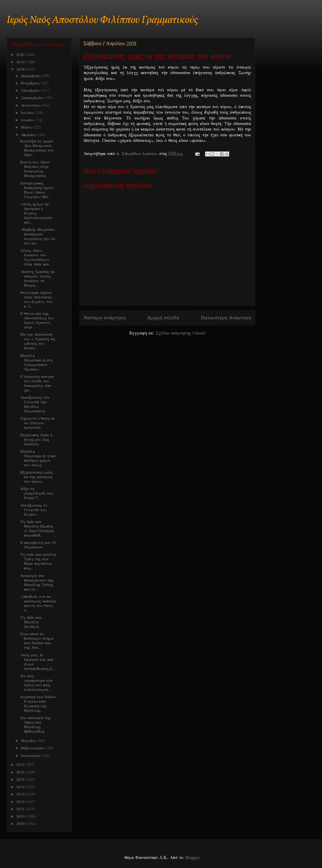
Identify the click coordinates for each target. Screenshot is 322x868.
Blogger (192, 858)
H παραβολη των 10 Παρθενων (38, 545)
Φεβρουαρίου (34, 748)
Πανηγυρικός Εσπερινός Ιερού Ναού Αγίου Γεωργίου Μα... (37, 190)
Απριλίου (29, 135)
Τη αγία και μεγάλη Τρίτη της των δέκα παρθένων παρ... (38, 561)
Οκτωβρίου (31, 90)
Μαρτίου (29, 741)
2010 (21, 816)
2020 (21, 55)
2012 (21, 802)
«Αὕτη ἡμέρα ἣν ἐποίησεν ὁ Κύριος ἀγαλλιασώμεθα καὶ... (36, 213)
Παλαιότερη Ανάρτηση (226, 318)
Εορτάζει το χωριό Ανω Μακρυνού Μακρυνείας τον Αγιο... (37, 148)
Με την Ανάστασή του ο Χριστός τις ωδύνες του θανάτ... (38, 341)
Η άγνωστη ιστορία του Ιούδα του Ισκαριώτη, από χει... (37, 383)
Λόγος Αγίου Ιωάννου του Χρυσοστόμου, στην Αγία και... (35, 257)
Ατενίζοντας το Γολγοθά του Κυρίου (34, 510)
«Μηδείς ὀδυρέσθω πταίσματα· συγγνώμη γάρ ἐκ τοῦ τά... (38, 236)
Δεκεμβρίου (32, 76)
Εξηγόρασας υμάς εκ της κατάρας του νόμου (36, 477)
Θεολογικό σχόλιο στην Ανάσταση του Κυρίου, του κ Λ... (36, 299)
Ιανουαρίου (32, 756)
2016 (21, 772)
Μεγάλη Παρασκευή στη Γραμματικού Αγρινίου (36, 362)
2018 (21, 69)
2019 (21, 62)
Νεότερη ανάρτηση (105, 318)
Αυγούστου (31, 105)
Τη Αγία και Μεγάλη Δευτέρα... (31, 622)
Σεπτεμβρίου (33, 98)
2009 (21, 824)
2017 (21, 765)
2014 (21, 787)
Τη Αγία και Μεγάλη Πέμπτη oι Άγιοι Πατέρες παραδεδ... (37, 529)
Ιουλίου (28, 113)
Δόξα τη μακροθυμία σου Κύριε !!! (37, 493)
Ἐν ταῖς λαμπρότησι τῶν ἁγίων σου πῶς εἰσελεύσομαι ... (36, 683)
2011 (21, 809)
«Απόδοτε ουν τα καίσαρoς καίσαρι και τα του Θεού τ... (38, 603)
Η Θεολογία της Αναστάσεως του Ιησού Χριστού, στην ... (37, 320)
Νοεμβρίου (31, 83)
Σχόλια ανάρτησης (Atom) (181, 333)
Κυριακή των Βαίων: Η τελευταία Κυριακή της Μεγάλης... (38, 704)
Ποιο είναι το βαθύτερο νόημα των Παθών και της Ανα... (37, 641)
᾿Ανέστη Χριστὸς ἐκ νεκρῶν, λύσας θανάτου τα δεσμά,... (37, 278)
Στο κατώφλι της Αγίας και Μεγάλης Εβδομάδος (35, 725)
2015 (21, 780)
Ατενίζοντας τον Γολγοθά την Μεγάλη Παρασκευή (35, 404)
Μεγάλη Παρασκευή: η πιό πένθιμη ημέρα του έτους (38, 458)
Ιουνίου (28, 120)
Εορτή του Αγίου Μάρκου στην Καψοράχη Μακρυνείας (35, 169)
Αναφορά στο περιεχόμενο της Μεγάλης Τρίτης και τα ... (37, 582)
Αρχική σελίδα (163, 318)
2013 (21, 794)
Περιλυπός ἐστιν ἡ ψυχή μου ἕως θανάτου (36, 440)
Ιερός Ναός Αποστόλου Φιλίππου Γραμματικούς (102, 20)
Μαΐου (27, 127)
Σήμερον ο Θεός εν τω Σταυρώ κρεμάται (37, 423)
